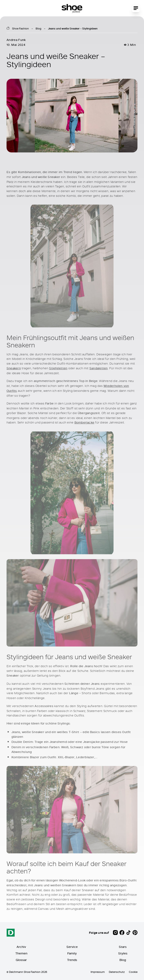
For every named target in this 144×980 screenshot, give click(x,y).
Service (72, 947)
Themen (21, 953)
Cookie (133, 972)
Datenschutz (117, 972)
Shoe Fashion (20, 28)
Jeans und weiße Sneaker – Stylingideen (73, 28)
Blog (38, 28)
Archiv (21, 947)
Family (72, 953)
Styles (123, 953)
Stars (123, 947)
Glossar (21, 960)
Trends (72, 960)
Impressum (98, 972)
